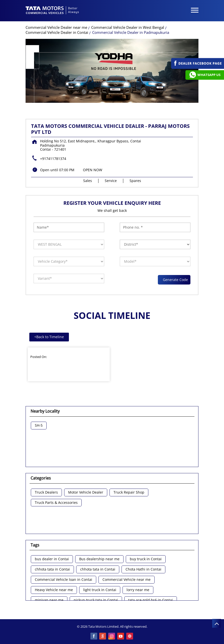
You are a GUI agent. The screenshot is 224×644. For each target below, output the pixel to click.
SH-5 (39, 426)
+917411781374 (53, 159)
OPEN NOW (93, 170)
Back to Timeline (49, 337)
